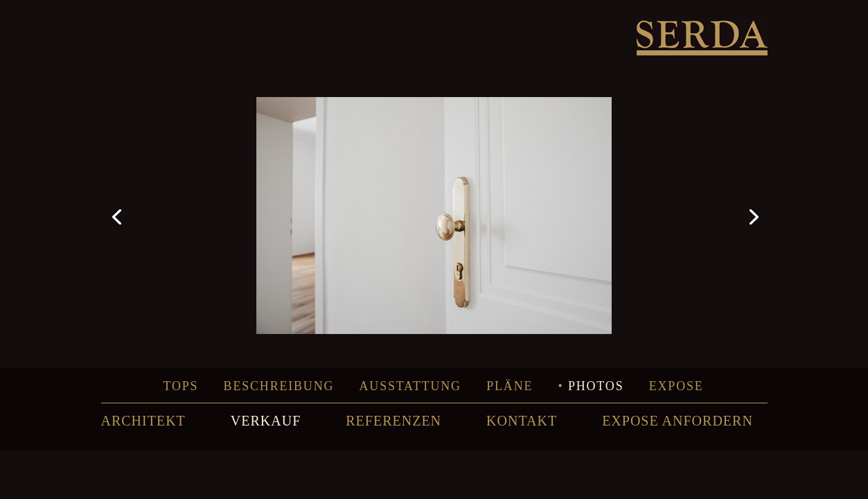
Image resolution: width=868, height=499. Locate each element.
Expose (676, 386)
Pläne (510, 386)
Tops (180, 386)
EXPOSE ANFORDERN (677, 421)
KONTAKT (522, 421)
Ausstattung (410, 386)
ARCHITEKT (143, 421)
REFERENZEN (393, 421)
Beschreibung (279, 386)
